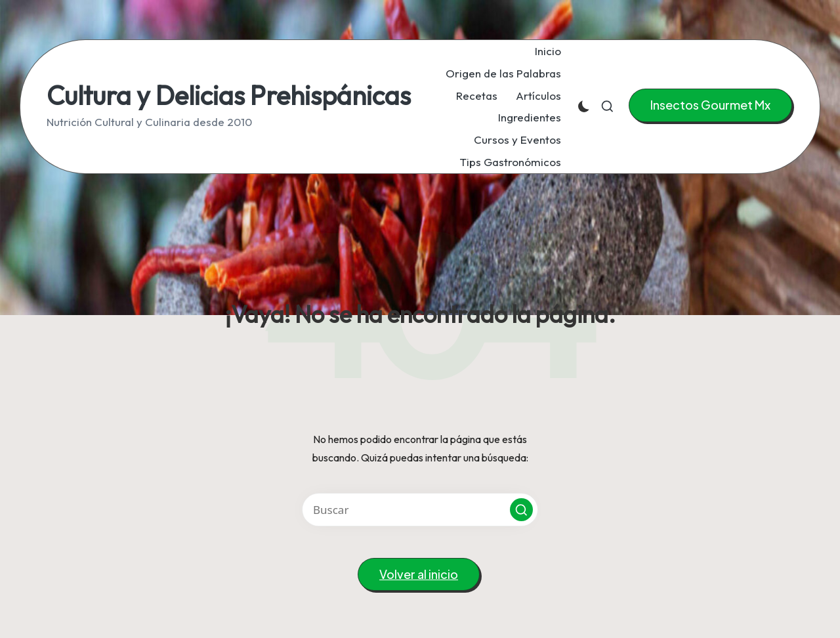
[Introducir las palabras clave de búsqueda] (420, 510)
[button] (710, 105)
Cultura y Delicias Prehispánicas (229, 95)
